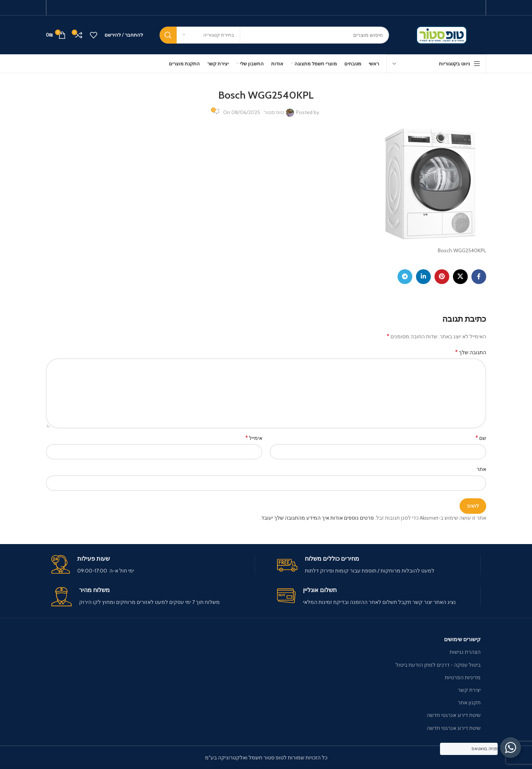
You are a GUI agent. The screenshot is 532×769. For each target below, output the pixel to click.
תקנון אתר (469, 703)
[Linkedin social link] (423, 277)
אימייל (254, 438)
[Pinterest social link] (442, 277)
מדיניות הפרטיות (463, 677)
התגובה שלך (471, 352)
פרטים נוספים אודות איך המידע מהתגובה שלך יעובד (318, 518)
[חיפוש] (274, 35)
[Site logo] (443, 34)
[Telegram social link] (405, 277)
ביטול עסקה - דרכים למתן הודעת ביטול (438, 665)
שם (481, 438)
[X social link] (460, 277)
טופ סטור (274, 112)
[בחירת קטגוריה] (208, 35)
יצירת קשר (469, 690)
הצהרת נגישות (465, 652)
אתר (481, 469)
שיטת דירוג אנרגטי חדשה (454, 715)
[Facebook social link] (479, 277)
